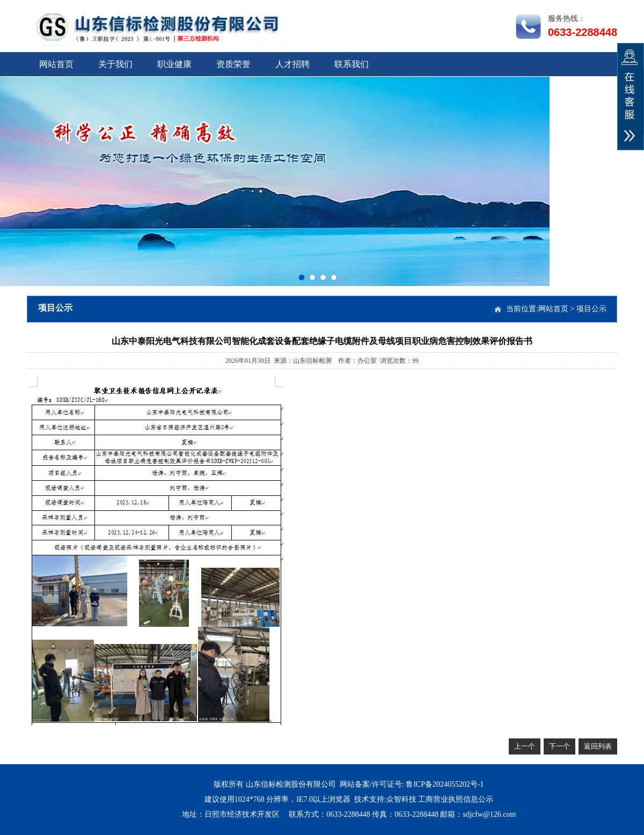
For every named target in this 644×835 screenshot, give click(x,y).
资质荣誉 (233, 64)
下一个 (559, 746)
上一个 (525, 746)
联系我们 (352, 64)
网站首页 (56, 64)
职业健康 (174, 64)
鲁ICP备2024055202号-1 (445, 784)
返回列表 (598, 746)
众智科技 (401, 799)
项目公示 (591, 309)
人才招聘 (292, 64)
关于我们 (115, 64)
